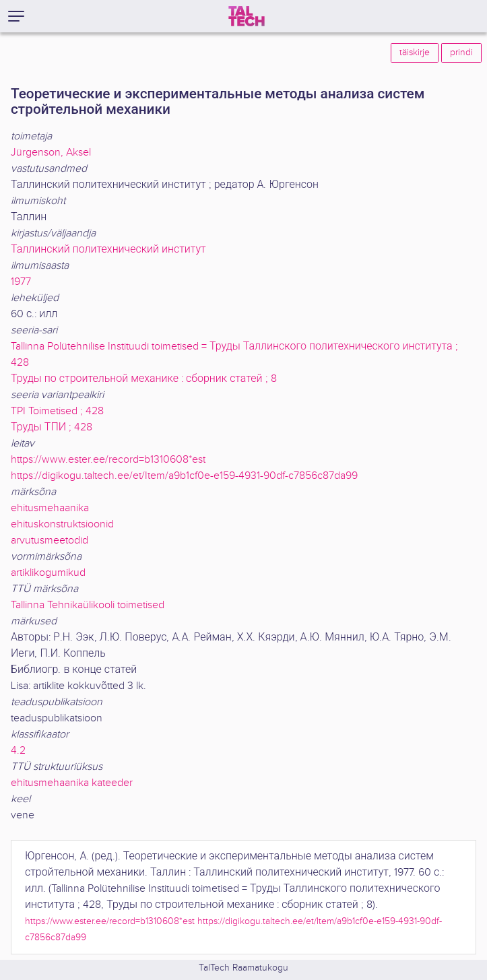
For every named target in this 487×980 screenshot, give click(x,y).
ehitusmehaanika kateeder (72, 783)
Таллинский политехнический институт (108, 250)
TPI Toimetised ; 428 (57, 411)
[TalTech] (247, 16)
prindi (461, 53)
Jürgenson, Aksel (51, 153)
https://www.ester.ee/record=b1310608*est (108, 460)
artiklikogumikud (48, 573)
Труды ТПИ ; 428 (52, 427)
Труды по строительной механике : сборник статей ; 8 (144, 379)
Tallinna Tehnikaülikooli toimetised (88, 605)
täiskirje (415, 53)
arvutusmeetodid (50, 541)
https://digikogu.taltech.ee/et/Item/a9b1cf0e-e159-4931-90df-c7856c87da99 (184, 476)
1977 (21, 282)
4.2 (18, 751)
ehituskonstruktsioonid (62, 524)
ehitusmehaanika (50, 508)
